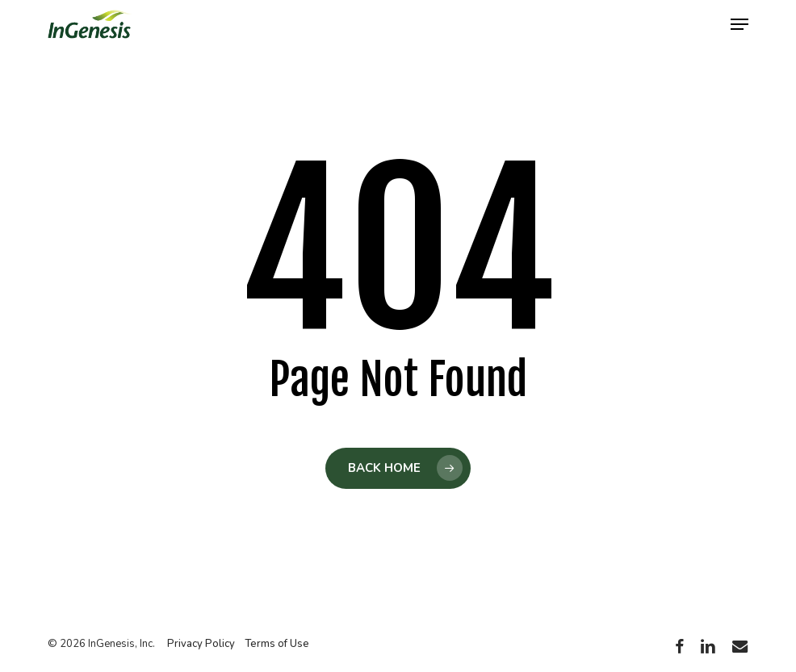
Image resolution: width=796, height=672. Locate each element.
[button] (739, 24)
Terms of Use (277, 644)
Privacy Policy (201, 644)
